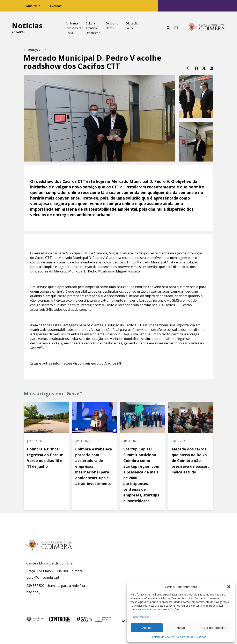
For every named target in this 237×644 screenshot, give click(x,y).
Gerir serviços (141, 617)
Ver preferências (215, 628)
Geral (20, 32)
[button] (229, 587)
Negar (181, 628)
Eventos (56, 6)
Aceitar (147, 628)
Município (33, 6)
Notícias (27, 26)
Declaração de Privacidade (192, 637)
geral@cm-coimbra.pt (43, 577)
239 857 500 (35, 586)
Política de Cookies (163, 637)
